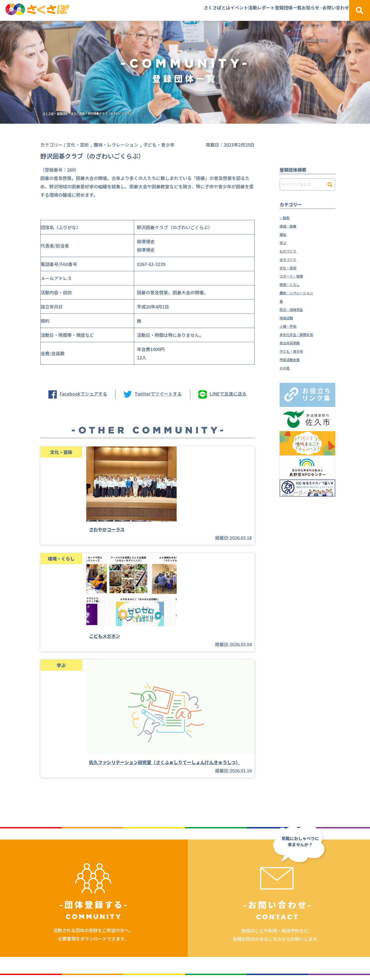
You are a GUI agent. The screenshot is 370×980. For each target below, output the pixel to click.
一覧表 (286, 217)
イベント (172, 10)
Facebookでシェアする (83, 394)
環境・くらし (293, 284)
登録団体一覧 (248, 10)
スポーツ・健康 (295, 276)
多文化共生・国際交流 (302, 334)
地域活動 (288, 317)
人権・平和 (291, 326)
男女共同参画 (293, 342)
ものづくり (291, 251)
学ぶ (284, 242)
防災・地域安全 (295, 309)
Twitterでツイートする (158, 394)
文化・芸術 (291, 267)
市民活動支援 (293, 359)
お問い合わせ (322, 10)
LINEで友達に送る (228, 394)
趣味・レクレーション (302, 292)
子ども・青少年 (295, 351)
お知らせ (284, 10)
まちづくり (291, 259)
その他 (286, 367)
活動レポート (208, 10)
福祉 (284, 234)
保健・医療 (291, 226)
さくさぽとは (137, 10)
